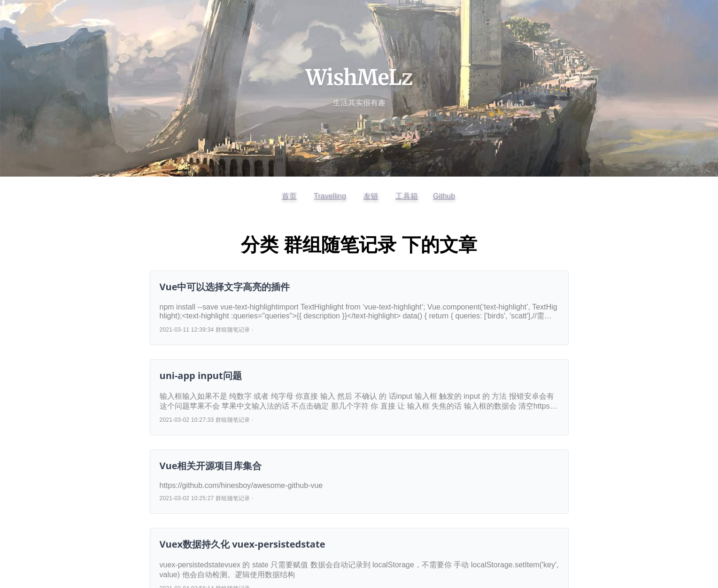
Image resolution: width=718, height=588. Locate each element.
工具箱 (407, 196)
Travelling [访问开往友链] (330, 196)
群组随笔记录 (233, 330)
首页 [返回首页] (289, 196)
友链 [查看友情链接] (371, 196)
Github (444, 196)
